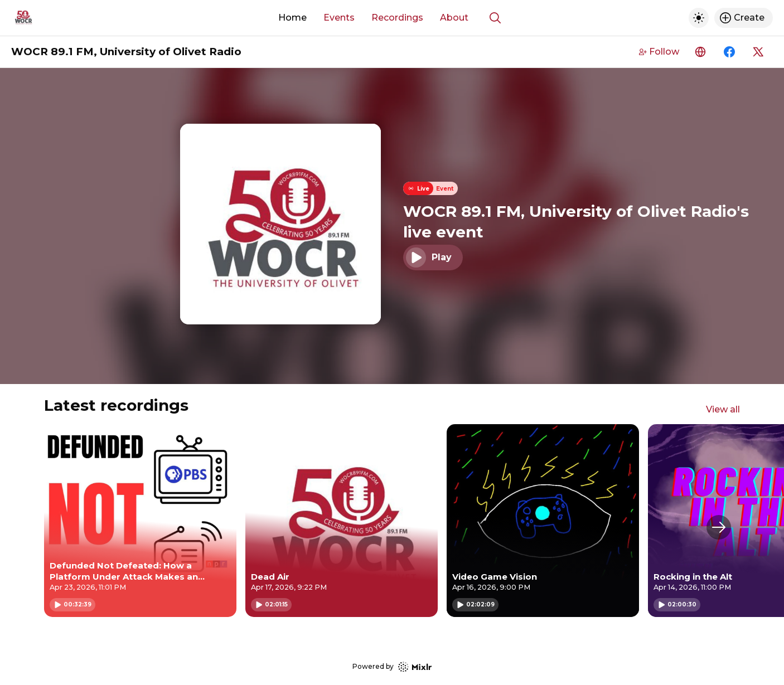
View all (723, 409)
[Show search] (495, 18)
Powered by (392, 667)
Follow (659, 52)
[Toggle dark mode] (699, 18)
